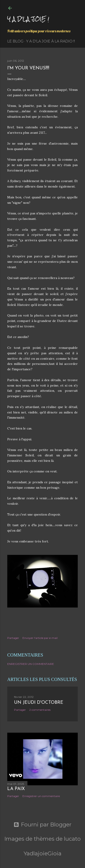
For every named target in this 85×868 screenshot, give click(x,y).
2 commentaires (40, 710)
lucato (72, 839)
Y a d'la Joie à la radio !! (50, 41)
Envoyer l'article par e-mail (40, 638)
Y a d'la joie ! (28, 19)
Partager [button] (13, 638)
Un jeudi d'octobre (39, 703)
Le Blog (15, 41)
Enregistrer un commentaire (31, 664)
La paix (16, 789)
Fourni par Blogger (42, 825)
